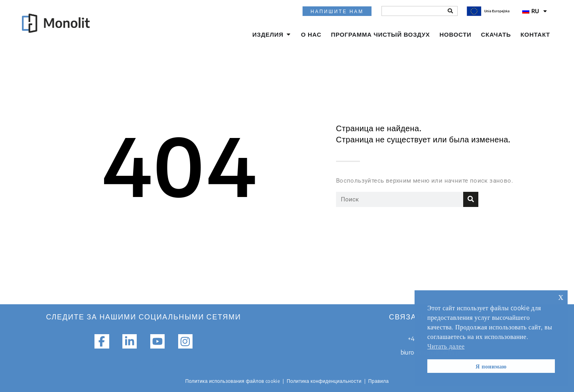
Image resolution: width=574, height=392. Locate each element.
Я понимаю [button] (491, 366)
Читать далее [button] (446, 346)
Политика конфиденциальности (324, 381)
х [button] (561, 296)
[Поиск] (450, 11)
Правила (379, 381)
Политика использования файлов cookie (233, 381)
